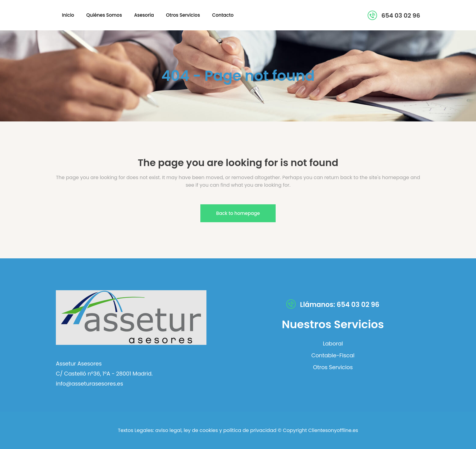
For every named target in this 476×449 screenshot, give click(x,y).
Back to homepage (238, 213)
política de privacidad (250, 430)
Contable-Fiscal (333, 355)
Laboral (333, 344)
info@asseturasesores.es (89, 384)
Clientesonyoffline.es (333, 430)
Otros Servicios (333, 367)
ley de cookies (200, 430)
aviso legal (168, 430)
